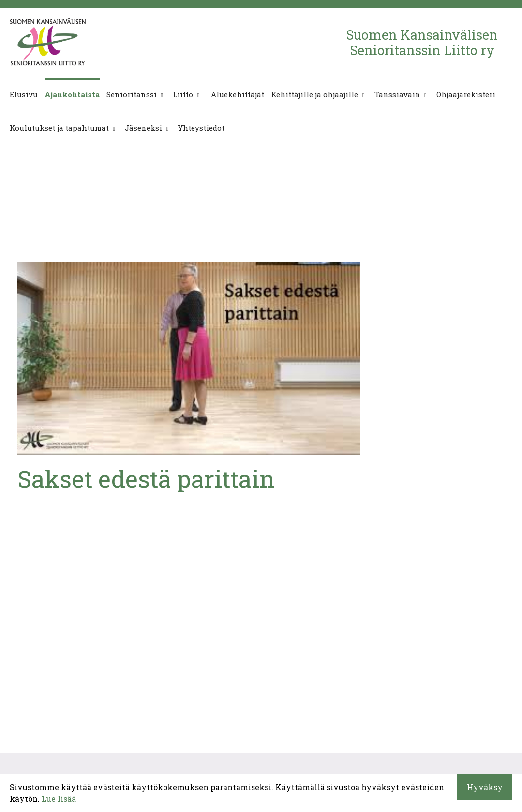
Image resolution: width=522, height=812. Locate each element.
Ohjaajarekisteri (466, 94)
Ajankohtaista (72, 94)
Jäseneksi (143, 128)
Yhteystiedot (201, 128)
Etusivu (24, 94)
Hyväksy (485, 787)
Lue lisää (59, 799)
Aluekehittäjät (237, 94)
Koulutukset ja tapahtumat (59, 128)
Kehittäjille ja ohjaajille (314, 94)
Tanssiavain (397, 94)
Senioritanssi (132, 94)
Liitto (183, 94)
